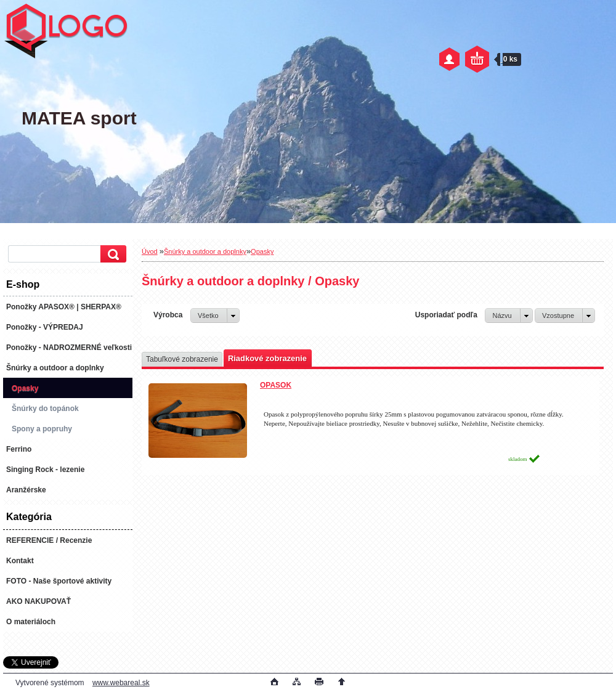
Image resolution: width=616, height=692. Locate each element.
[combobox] (509, 315)
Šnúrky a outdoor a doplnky (205, 251)
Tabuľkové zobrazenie (182, 359)
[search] (111, 254)
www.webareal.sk (121, 683)
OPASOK (276, 385)
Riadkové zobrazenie (267, 358)
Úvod (150, 251)
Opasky (262, 251)
